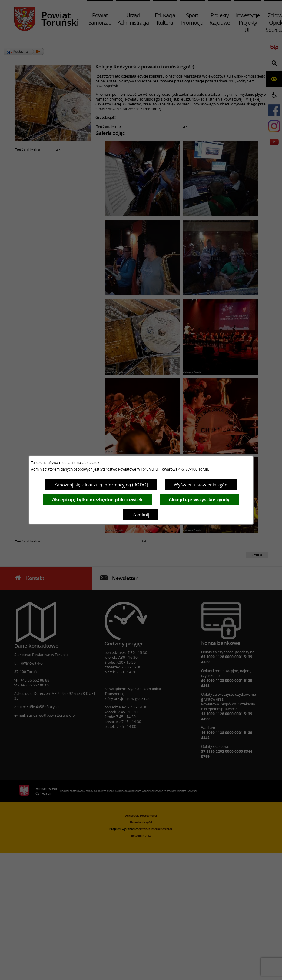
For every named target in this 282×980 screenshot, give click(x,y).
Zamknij (141, 515)
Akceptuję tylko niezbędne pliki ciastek (97, 500)
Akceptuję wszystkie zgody (199, 500)
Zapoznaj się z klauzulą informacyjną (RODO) (101, 485)
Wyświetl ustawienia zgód (201, 485)
